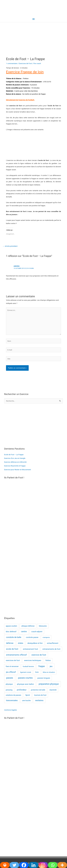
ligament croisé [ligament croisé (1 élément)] (26, 672)
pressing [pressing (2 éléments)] (9, 690)
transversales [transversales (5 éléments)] (12, 700)
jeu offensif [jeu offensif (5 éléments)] (11, 672)
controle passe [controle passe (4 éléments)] (32, 637)
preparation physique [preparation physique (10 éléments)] (49, 684)
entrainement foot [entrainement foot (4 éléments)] (30, 649)
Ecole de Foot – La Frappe (14, 455)
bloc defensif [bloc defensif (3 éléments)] (11, 632)
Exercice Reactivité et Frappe (15, 466)
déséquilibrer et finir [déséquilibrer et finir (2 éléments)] (35, 643)
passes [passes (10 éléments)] (10, 678)
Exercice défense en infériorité (15, 462)
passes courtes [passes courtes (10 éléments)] (25, 678)
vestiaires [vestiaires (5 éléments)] (39, 700)
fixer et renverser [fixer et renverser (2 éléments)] (12, 666)
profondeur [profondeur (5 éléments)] (22, 690)
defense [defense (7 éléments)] (10, 643)
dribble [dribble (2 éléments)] (21, 643)
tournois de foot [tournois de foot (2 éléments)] (40, 695)
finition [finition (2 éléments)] (48, 660)
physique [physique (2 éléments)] (9, 684)
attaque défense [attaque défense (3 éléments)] (28, 626)
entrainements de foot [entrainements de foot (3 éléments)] (51, 649)
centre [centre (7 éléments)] (24, 632)
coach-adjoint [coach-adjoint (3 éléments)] (37, 632)
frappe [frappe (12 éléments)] (42, 666)
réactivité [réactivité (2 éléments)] (53, 690)
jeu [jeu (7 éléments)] (51, 666)
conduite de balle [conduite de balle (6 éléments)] (14, 637)
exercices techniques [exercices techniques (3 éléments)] (33, 660)
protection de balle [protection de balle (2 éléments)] (38, 690)
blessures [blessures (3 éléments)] (43, 626)
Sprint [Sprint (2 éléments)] (28, 695)
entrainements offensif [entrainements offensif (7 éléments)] (16, 655)
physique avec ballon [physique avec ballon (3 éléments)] (25, 684)
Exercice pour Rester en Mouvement (18, 470)
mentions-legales (11, 710)
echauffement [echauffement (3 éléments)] (53, 643)
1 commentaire (12, 63)
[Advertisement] (34, 425)
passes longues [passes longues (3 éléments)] (44, 678)
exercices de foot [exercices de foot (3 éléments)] (13, 660)
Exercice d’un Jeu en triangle (15, 458)
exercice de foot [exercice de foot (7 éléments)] (39, 655)
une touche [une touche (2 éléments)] (26, 700)
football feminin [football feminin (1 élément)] (28, 666)
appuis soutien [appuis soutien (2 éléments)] (11, 626)
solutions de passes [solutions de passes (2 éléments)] (13, 695)
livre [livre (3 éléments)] (37, 672)
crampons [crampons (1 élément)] (46, 637)
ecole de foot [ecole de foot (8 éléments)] (12, 649)
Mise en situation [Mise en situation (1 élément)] (49, 672)
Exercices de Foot (25, 63)
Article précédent (10, 246)
